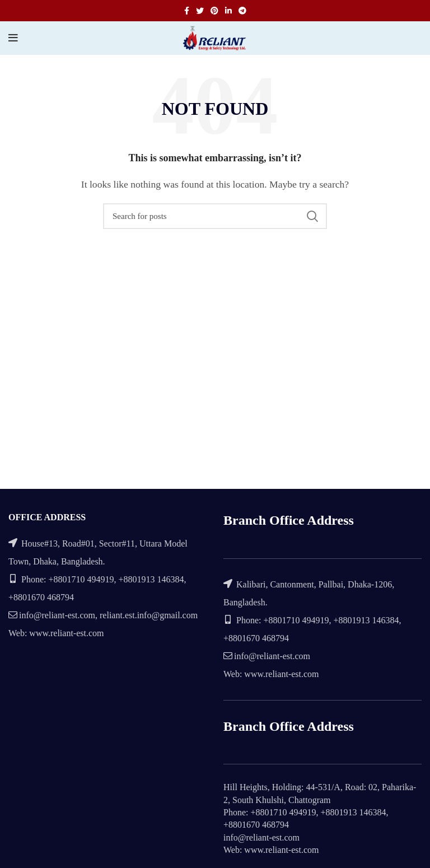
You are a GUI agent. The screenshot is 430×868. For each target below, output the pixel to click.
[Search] (215, 216)
